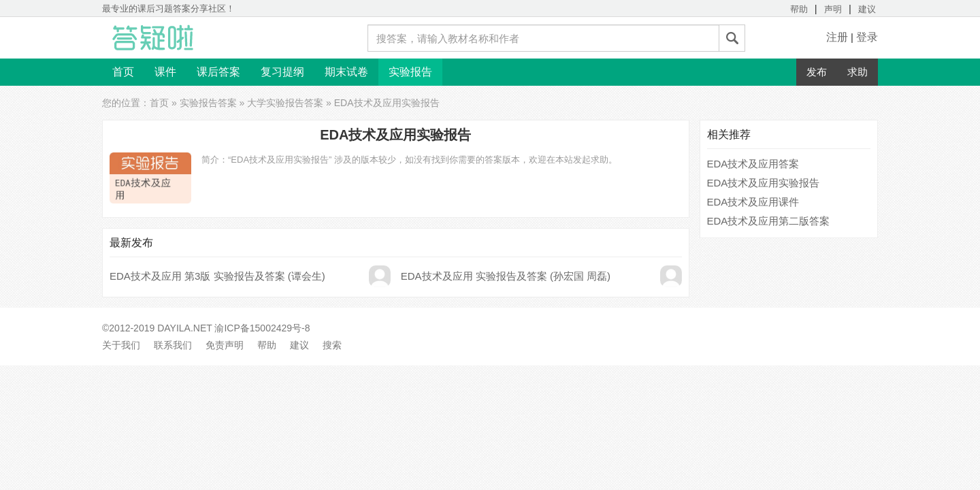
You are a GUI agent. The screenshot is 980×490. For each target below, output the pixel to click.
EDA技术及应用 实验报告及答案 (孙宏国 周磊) (506, 276)
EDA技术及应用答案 (753, 164)
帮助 (799, 9)
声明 (833, 9)
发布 (817, 72)
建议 (867, 9)
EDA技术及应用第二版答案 (769, 221)
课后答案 (218, 72)
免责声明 (225, 345)
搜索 (332, 345)
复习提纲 (282, 72)
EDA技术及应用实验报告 (764, 183)
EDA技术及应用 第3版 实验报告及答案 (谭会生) (217, 276)
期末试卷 (346, 72)
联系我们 (173, 345)
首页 (123, 72)
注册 (837, 37)
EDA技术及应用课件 (753, 202)
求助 (857, 72)
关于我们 (121, 345)
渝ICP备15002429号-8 (262, 328)
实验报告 (410, 72)
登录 (867, 37)
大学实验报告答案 (285, 103)
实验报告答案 (208, 103)
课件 (165, 72)
